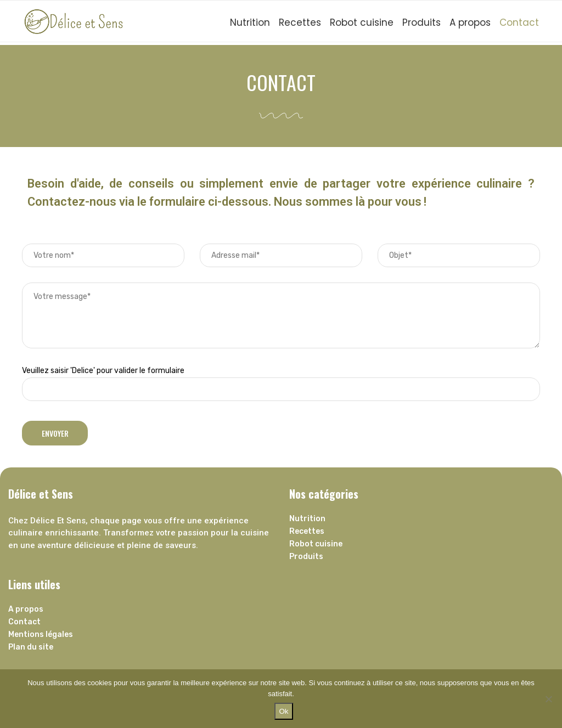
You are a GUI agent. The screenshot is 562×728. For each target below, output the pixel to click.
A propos (470, 22)
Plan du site (31, 647)
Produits (421, 22)
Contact (519, 22)
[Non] (548, 699)
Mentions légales (41, 635)
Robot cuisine (362, 22)
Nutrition (250, 22)
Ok (283, 711)
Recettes (300, 22)
